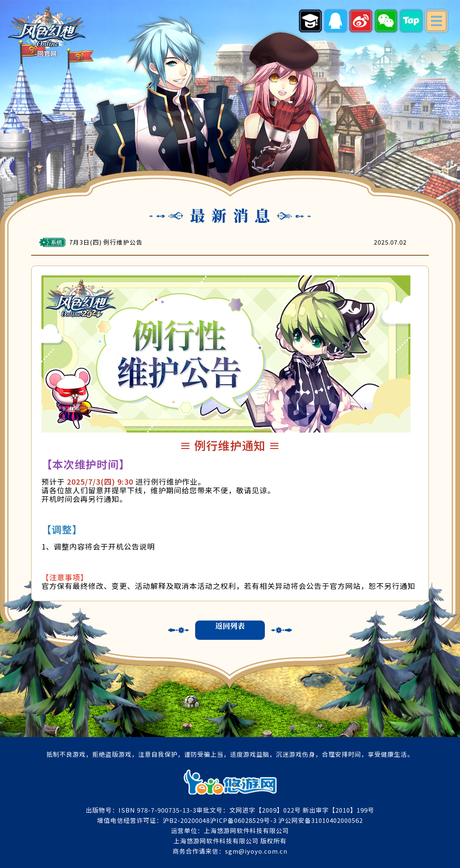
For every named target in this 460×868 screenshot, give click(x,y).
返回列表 (230, 626)
